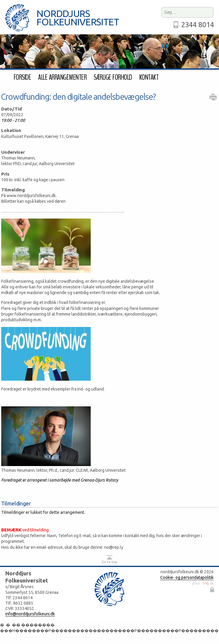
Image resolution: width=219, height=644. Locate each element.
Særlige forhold (113, 77)
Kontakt (149, 77)
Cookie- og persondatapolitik (187, 577)
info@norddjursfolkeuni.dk (30, 614)
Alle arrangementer (62, 77)
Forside (22, 77)
